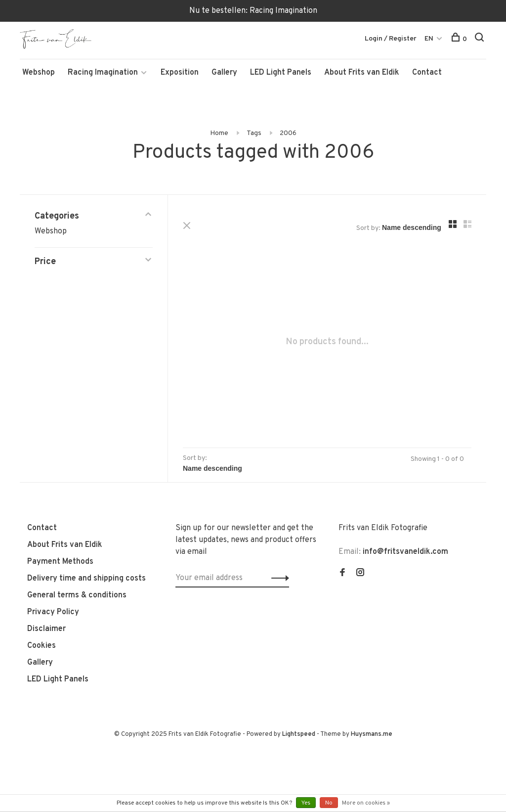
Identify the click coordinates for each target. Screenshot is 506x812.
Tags (254, 133)
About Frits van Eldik (362, 73)
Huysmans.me (372, 734)
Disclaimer (46, 629)
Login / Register (391, 39)
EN (429, 39)
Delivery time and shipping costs (86, 579)
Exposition (180, 73)
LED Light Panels (281, 73)
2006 (288, 133)
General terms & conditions (77, 595)
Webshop (39, 73)
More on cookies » (366, 803)
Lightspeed (299, 734)
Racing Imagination (103, 73)
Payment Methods (60, 562)
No (329, 803)
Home (219, 133)
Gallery (224, 73)
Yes (306, 803)
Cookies (42, 646)
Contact (427, 73)
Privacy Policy (53, 612)
